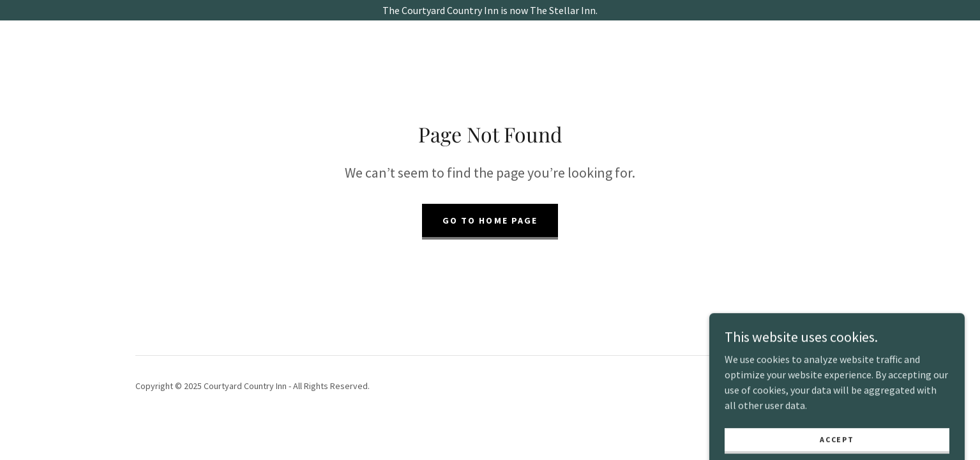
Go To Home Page (490, 220)
